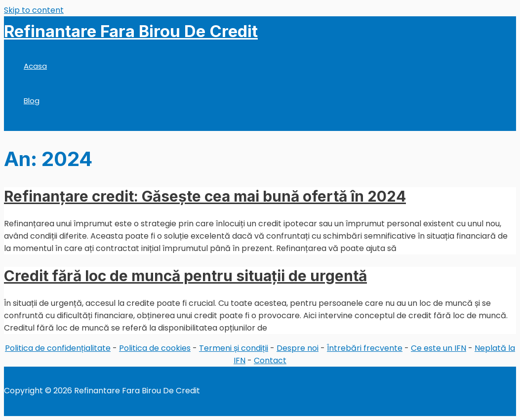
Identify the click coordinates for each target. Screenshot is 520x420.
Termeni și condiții (234, 348)
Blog (32, 101)
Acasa (35, 66)
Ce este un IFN (439, 348)
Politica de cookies (155, 348)
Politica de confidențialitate (58, 348)
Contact (270, 360)
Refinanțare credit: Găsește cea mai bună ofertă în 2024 (205, 196)
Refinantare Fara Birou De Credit (131, 31)
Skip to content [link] (34, 10)
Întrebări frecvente (365, 348)
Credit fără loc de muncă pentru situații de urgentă (185, 276)
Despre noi (298, 348)
